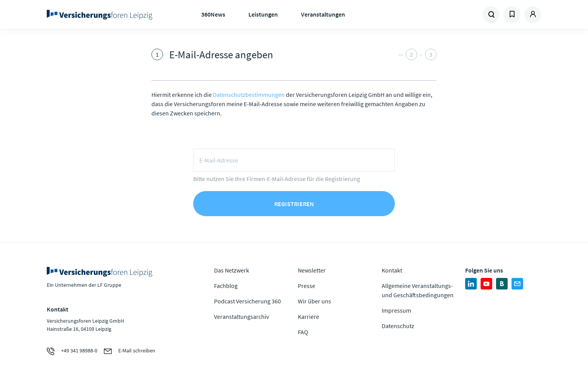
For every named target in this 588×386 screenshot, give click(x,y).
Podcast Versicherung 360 (247, 301)
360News (213, 14)
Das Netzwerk (232, 270)
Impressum (396, 310)
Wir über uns (314, 301)
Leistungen (263, 14)
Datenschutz (398, 326)
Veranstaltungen (323, 14)
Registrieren (294, 204)
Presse (307, 286)
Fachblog (226, 286)
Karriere (308, 317)
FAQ (303, 332)
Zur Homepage (102, 15)
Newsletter (312, 270)
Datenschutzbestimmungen (249, 95)
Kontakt (392, 270)
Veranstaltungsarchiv (241, 317)
